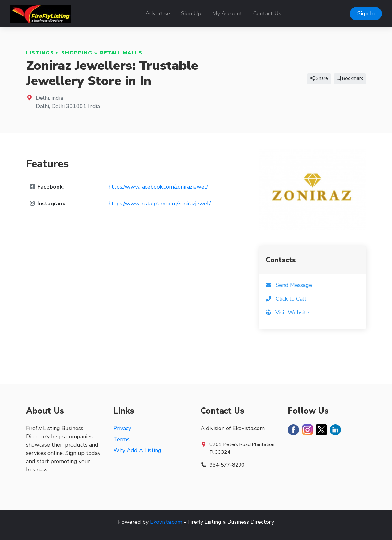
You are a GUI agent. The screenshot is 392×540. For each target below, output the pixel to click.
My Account (227, 13)
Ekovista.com (166, 522)
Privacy (122, 428)
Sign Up (191, 13)
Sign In (366, 13)
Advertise (158, 13)
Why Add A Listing (137, 450)
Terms (121, 439)
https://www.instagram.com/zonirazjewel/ (160, 204)
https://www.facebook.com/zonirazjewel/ (158, 187)
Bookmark (350, 78)
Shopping (77, 53)
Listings (40, 53)
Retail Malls (121, 53)
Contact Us (267, 13)
